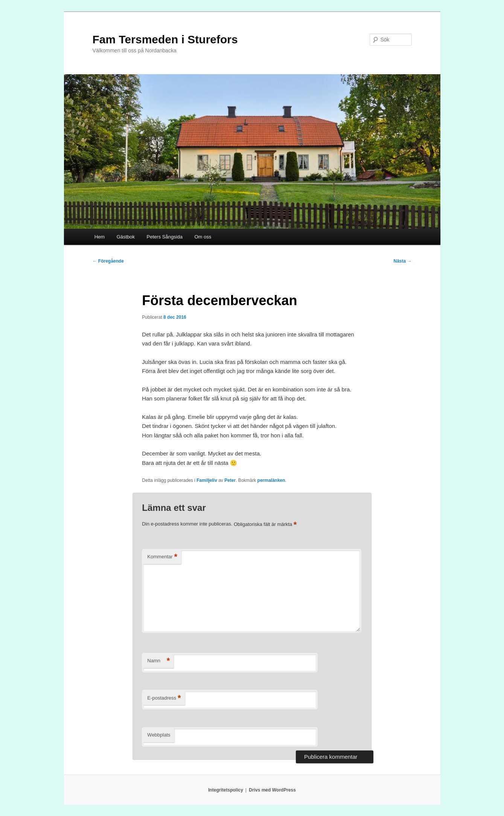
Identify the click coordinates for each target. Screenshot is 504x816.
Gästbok (126, 237)
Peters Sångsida (165, 237)
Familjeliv (207, 480)
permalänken (271, 480)
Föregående (108, 261)
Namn (158, 661)
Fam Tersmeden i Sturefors (165, 39)
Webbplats (159, 735)
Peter (230, 480)
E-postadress (164, 698)
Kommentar (162, 557)
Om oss (203, 237)
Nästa (402, 261)
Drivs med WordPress (272, 790)
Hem (100, 237)
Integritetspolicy (226, 790)
